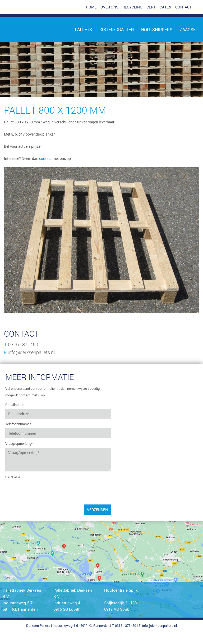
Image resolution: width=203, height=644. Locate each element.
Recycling (132, 7)
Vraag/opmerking (19, 443)
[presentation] (45, 492)
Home (91, 7)
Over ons (109, 7)
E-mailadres (15, 405)
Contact (183, 7)
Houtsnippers (157, 30)
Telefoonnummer (18, 424)
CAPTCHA (13, 477)
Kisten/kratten (117, 30)
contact (45, 158)
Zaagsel (189, 30)
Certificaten (159, 7)
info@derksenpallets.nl (31, 352)
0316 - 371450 (23, 344)
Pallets (83, 30)
